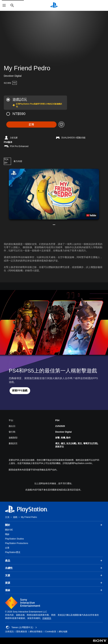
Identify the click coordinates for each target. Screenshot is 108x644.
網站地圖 (63, 632)
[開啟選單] (4, 5)
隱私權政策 (22, 632)
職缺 (7, 534)
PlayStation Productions (17, 543)
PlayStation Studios (14, 539)
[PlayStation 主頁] (54, 5)
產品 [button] (54, 561)
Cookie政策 (51, 632)
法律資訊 (9, 632)
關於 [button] (54, 525)
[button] (54, 194)
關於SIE (9, 530)
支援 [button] (54, 575)
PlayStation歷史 (13, 552)
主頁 (7, 517)
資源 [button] (54, 583)
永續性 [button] (54, 568)
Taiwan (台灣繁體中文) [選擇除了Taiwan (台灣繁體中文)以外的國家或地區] (21, 627)
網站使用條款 (36, 632)
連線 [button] (54, 590)
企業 (7, 548)
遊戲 (15, 517)
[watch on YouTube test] (91, 215)
